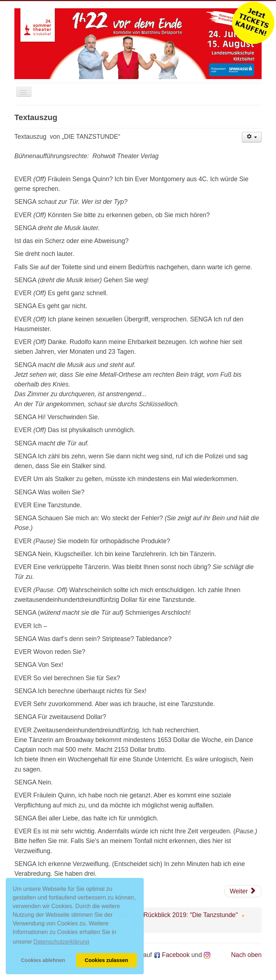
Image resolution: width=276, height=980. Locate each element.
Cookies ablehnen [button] (43, 960)
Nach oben (246, 955)
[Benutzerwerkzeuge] (252, 137)
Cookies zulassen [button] (107, 960)
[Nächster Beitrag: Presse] (243, 891)
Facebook (172, 955)
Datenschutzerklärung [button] (61, 942)
